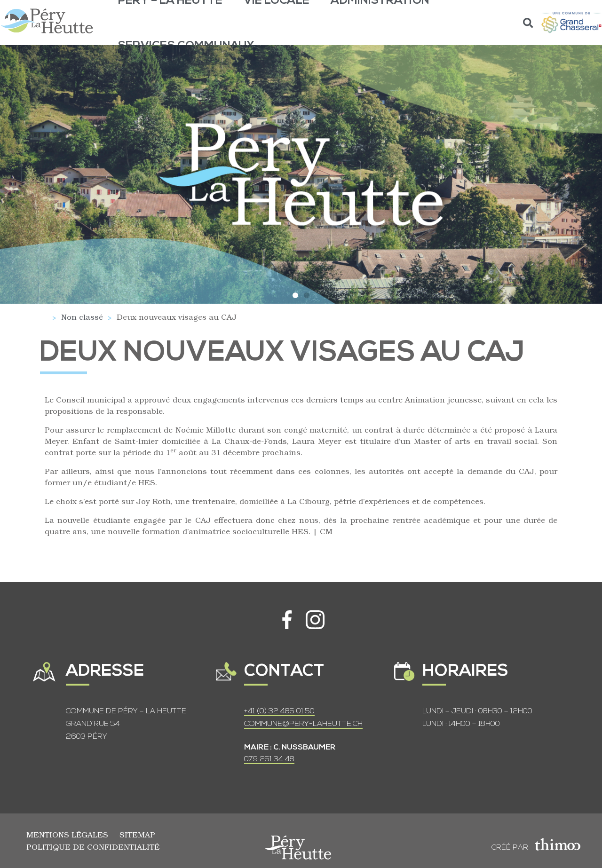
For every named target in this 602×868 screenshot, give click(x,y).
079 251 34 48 (269, 759)
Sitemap (137, 834)
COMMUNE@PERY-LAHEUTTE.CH (303, 724)
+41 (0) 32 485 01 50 (279, 711)
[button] (528, 23)
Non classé (82, 317)
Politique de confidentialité (93, 847)
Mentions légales (67, 834)
